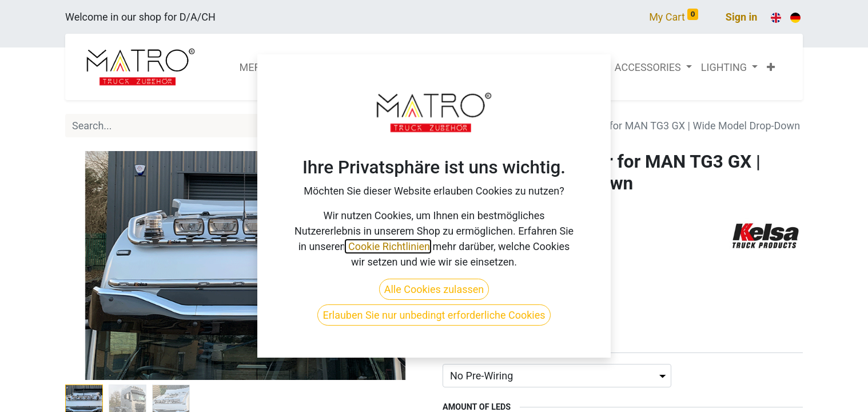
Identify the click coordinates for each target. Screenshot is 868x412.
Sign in (742, 17)
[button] (771, 67)
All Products (470, 126)
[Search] (413, 126)
